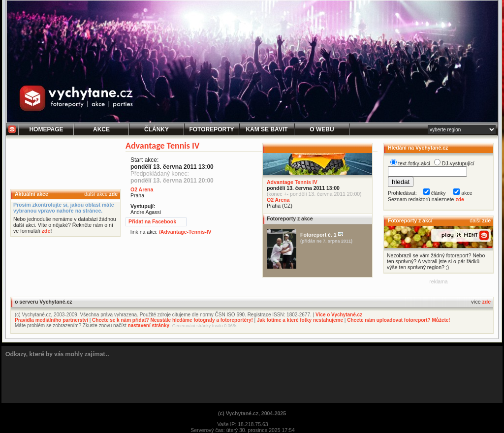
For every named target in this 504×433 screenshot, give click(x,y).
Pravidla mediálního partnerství (51, 320)
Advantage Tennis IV (292, 182)
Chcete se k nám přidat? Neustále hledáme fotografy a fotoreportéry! (173, 320)
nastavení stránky (149, 325)
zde (113, 194)
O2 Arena (278, 200)
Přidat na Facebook (152, 221)
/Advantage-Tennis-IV (185, 232)
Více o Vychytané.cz (339, 315)
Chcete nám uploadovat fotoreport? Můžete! (398, 320)
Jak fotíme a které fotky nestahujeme (300, 320)
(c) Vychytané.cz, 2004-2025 (252, 413)
